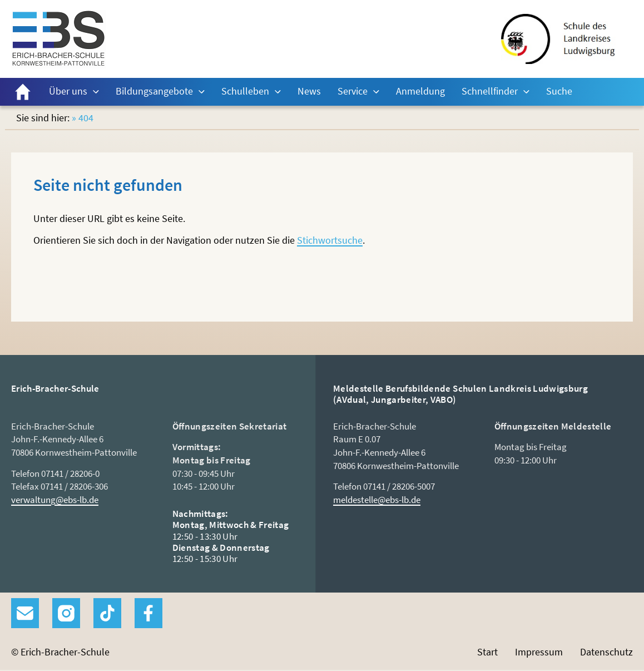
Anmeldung (420, 91)
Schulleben (245, 91)
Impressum (539, 652)
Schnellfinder (490, 91)
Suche (559, 91)
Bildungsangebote (154, 91)
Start (23, 92)
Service (353, 91)
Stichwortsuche (330, 240)
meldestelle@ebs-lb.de (377, 500)
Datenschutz (606, 652)
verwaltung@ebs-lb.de (55, 500)
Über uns (68, 91)
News (309, 91)
